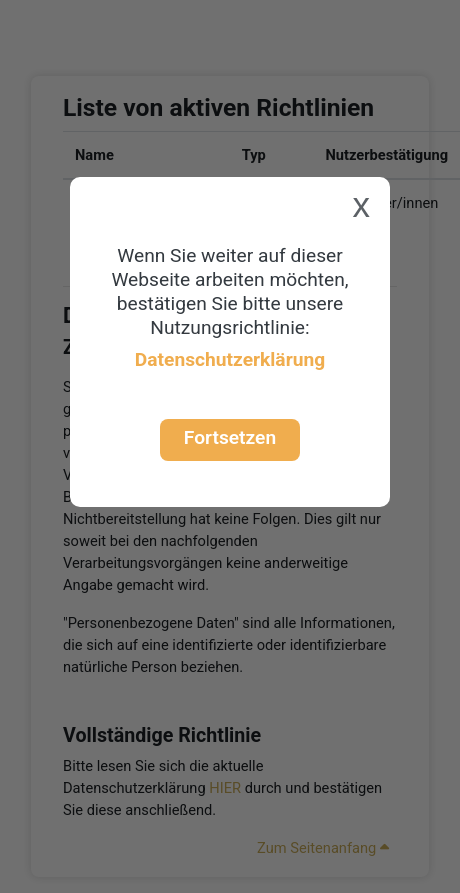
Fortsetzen (230, 437)
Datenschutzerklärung (230, 359)
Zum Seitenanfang (323, 848)
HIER (225, 788)
